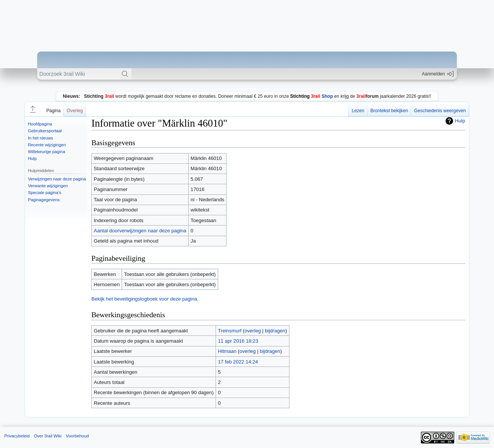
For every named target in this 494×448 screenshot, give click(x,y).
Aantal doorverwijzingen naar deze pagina (140, 231)
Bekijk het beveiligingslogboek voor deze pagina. (145, 299)
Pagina (53, 111)
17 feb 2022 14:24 (238, 362)
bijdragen (275, 331)
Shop (312, 96)
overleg (252, 331)
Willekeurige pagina (47, 152)
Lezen (358, 111)
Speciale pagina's (45, 193)
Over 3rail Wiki (48, 436)
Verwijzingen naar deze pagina (57, 179)
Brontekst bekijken (389, 111)
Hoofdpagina (40, 124)
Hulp (32, 158)
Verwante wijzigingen (48, 186)
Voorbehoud (77, 436)
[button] (32, 109)
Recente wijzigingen (47, 145)
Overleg (75, 111)
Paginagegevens (44, 200)
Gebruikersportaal (45, 131)
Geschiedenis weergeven (440, 111)
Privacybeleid (17, 436)
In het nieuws (41, 138)
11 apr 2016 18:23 (238, 341)
